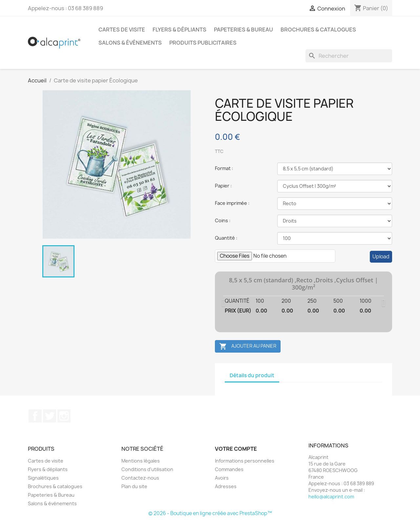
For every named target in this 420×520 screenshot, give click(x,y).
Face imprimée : (232, 203)
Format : (224, 168)
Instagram (64, 416)
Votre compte (236, 449)
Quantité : (226, 238)
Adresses (226, 486)
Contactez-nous (140, 478)
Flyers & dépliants (179, 30)
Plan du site (134, 486)
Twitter (50, 416)
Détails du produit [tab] (252, 375)
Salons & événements (130, 43)
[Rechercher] (349, 56)
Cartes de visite (122, 30)
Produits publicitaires (203, 43)
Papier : (223, 186)
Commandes (229, 469)
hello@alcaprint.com (331, 497)
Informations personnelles (245, 461)
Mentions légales (141, 461)
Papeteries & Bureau (243, 30)
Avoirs (222, 478)
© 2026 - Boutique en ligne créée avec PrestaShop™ (210, 513)
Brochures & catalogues (318, 30)
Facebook (35, 416)
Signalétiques (43, 478)
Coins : (223, 220)
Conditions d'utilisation (147, 469)
